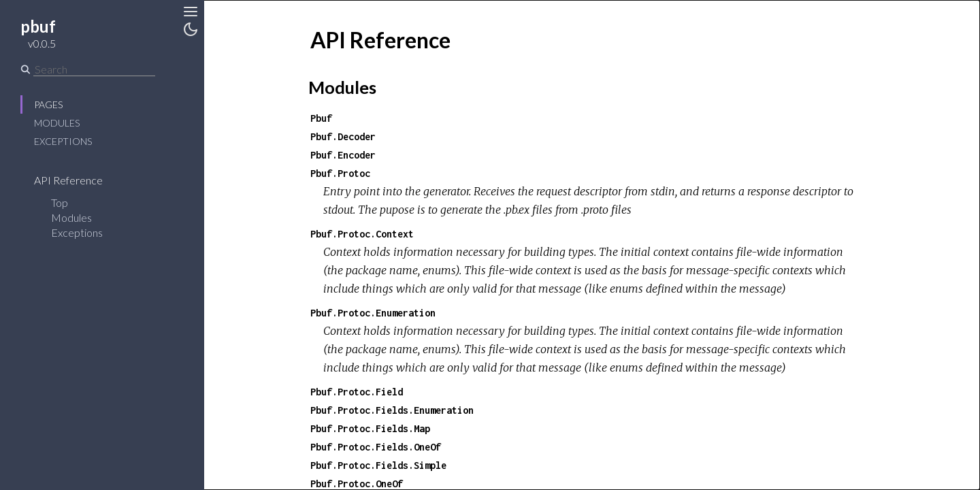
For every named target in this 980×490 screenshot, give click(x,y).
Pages (48, 104)
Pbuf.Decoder (343, 136)
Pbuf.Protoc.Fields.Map (370, 428)
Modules (57, 123)
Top (60, 202)
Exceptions (63, 141)
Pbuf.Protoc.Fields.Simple (378, 465)
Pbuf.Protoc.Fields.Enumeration (392, 410)
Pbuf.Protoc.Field (357, 392)
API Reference (77, 180)
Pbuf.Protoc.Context (362, 234)
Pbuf (321, 118)
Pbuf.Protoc (340, 173)
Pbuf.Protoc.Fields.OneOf (376, 447)
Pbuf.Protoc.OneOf (357, 484)
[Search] (94, 69)
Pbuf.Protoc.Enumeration (373, 313)
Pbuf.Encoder (343, 155)
